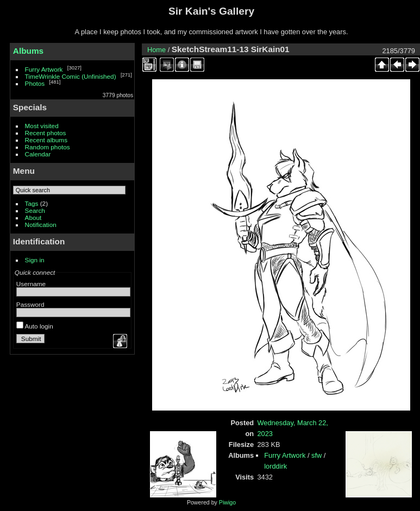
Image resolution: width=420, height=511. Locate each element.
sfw (316, 455)
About (33, 217)
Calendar (38, 154)
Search (35, 210)
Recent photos (46, 133)
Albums (28, 51)
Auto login (35, 326)
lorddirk (275, 466)
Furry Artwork (44, 69)
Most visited (42, 126)
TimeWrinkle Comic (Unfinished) (71, 76)
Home (156, 50)
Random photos (48, 147)
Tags (32, 203)
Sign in (35, 260)
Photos (35, 83)
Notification (41, 225)
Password (30, 304)
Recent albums (46, 140)
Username (31, 284)
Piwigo (227, 502)
